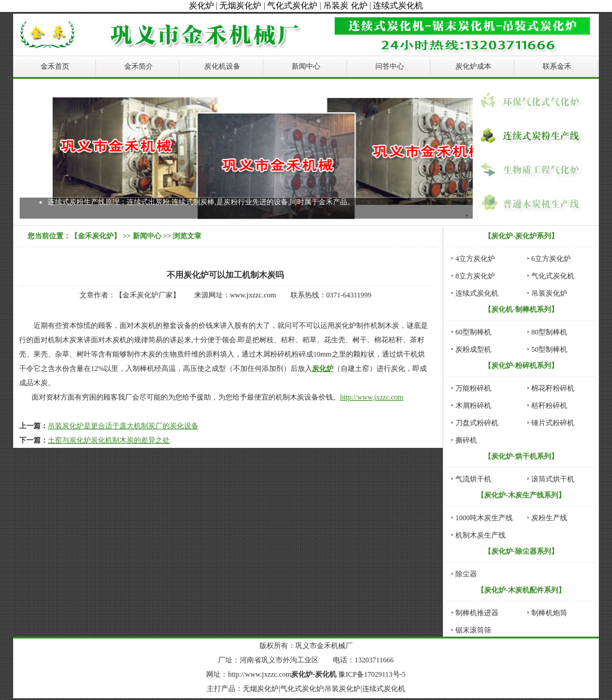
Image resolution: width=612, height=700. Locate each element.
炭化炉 (201, 6)
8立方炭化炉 (475, 276)
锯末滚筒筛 (473, 630)
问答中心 (390, 66)
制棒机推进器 (477, 613)
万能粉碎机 (473, 388)
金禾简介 (139, 66)
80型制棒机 (549, 332)
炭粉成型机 (473, 349)
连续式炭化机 (398, 6)
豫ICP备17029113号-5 (372, 674)
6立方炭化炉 (551, 259)
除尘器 (466, 574)
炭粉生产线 (549, 518)
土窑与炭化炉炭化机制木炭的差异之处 (109, 440)
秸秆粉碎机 (549, 406)
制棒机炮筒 (549, 613)
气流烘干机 (473, 479)
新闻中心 (306, 66)
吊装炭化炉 (549, 293)
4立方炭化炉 (475, 259)
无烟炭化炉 (240, 6)
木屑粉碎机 (473, 406)
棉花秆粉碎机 (553, 388)
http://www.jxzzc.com (372, 397)
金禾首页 (55, 66)
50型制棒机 (549, 349)
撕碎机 (466, 440)
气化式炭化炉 (292, 6)
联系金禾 (557, 66)
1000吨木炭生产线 (484, 518)
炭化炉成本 (473, 66)
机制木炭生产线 (481, 535)
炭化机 (326, 674)
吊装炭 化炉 (345, 6)
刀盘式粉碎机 (477, 423)
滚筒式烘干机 (553, 479)
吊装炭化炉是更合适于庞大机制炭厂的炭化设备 (123, 426)
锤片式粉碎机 (553, 423)
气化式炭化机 (553, 276)
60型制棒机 (473, 332)
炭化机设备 (222, 66)
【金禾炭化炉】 (96, 236)
